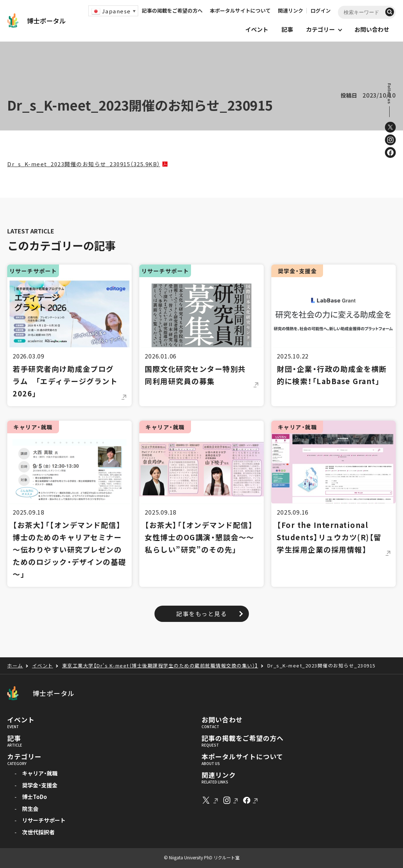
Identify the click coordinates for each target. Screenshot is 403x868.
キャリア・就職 (40, 773)
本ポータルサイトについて (240, 10)
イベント (21, 720)
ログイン (321, 10)
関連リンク (290, 10)
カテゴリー (24, 757)
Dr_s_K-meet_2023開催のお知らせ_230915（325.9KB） (84, 164)
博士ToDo (35, 797)
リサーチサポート (44, 820)
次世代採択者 (38, 832)
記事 (14, 738)
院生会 (30, 809)
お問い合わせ (222, 720)
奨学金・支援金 (40, 785)
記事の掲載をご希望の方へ (172, 10)
